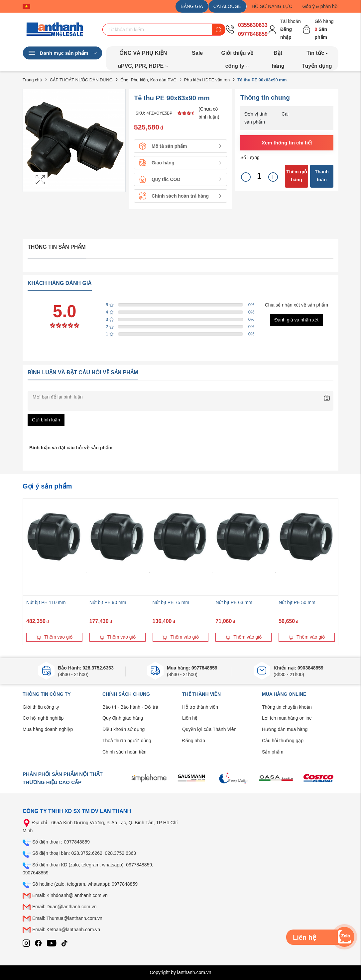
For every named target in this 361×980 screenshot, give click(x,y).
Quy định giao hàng (123, 718)
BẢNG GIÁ (192, 6)
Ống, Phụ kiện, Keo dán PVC (148, 80)
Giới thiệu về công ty (237, 55)
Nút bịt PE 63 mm (234, 602)
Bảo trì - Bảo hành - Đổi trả (130, 707)
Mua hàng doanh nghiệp (48, 729)
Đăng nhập (194, 741)
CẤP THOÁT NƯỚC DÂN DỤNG (81, 80)
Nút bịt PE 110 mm (46, 602)
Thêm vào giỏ (54, 637)
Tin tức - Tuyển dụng (317, 55)
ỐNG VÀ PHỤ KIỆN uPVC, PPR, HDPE (143, 55)
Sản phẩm (273, 752)
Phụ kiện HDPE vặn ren (207, 80)
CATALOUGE (227, 6)
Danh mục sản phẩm (62, 53)
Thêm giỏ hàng (297, 176)
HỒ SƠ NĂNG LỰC (272, 6)
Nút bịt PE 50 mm (297, 602)
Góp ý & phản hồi (320, 6)
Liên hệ (190, 718)
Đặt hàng (278, 55)
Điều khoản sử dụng (123, 729)
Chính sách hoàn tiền (124, 752)
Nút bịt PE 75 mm (171, 602)
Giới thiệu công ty (41, 707)
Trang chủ (32, 80)
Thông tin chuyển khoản (287, 707)
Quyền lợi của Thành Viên (209, 729)
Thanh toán (322, 176)
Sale (197, 53)
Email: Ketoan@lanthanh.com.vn (66, 930)
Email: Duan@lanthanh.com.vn (64, 907)
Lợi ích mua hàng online (287, 718)
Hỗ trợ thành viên (200, 707)
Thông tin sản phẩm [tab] (57, 247)
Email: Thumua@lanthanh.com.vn (67, 918)
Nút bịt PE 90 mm (108, 602)
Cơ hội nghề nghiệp (43, 718)
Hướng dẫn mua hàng (285, 729)
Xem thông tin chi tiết (287, 143)
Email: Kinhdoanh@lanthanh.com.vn (70, 895)
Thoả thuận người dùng (127, 741)
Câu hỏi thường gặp (283, 741)
